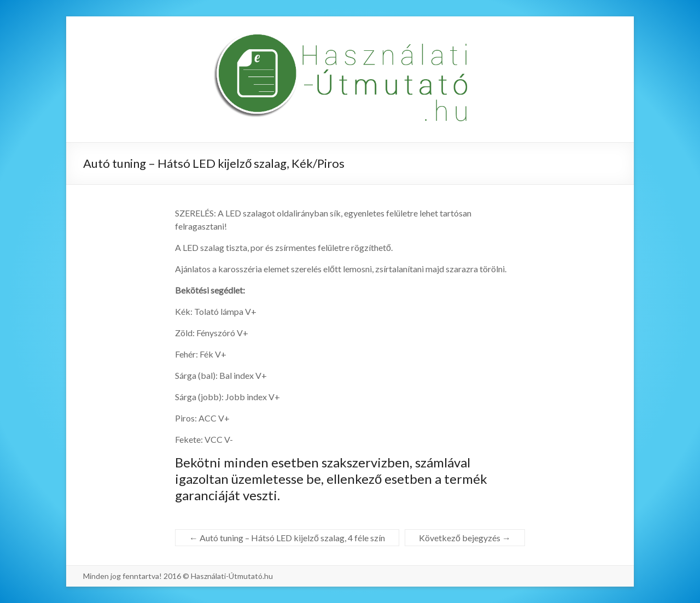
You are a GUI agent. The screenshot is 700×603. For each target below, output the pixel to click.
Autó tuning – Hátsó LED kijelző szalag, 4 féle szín (287, 538)
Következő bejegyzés (465, 538)
